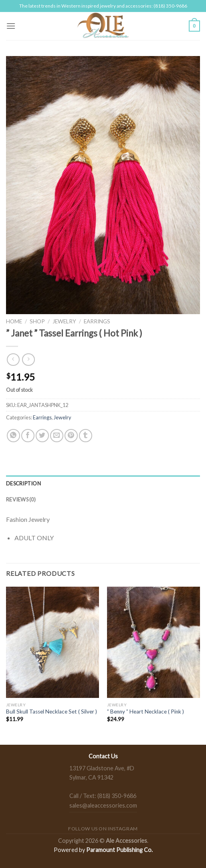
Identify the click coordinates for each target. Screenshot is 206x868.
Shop (37, 321)
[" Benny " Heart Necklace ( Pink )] (153, 642)
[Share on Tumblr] (86, 436)
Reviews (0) (21, 499)
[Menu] (11, 26)
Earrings (97, 321)
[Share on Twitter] (42, 436)
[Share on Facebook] (28, 436)
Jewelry (64, 321)
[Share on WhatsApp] (13, 436)
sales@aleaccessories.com (103, 805)
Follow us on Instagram (103, 829)
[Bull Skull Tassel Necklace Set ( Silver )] (53, 642)
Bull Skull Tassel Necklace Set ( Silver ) (51, 712)
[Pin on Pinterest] (71, 436)
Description (23, 483)
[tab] (103, 483)
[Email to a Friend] (57, 436)
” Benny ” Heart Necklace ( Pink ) (145, 712)
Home (14, 321)
